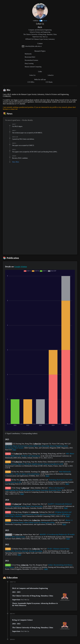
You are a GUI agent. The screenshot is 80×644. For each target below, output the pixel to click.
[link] (14, 450)
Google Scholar (21, 267)
